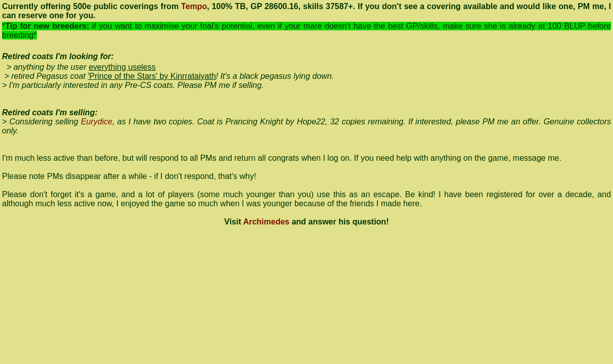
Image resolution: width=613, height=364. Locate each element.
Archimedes (267, 222)
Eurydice (97, 122)
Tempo (194, 6)
